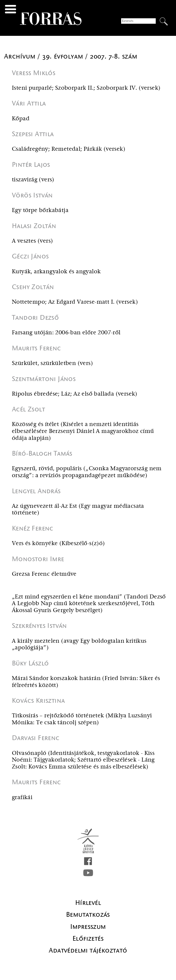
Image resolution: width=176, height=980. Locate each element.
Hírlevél (88, 903)
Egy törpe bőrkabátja (40, 210)
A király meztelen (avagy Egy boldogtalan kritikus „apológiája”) (79, 645)
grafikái (22, 798)
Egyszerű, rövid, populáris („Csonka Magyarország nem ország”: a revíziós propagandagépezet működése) (87, 472)
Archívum (21, 56)
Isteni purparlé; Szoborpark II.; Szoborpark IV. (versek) (86, 88)
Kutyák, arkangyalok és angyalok (56, 272)
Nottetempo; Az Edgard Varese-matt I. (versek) (75, 302)
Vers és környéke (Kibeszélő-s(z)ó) (58, 543)
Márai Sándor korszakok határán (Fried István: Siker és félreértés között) (86, 682)
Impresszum (88, 927)
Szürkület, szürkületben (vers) (52, 363)
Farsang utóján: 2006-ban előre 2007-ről (66, 333)
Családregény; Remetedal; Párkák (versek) (69, 149)
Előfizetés (88, 938)
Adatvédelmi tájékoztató (88, 950)
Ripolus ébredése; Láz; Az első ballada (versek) (75, 394)
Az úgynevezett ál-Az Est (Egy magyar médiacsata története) (78, 510)
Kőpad (21, 119)
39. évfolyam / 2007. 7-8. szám (90, 56)
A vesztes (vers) (32, 241)
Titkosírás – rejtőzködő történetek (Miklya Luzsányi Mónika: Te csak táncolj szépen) (82, 719)
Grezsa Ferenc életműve (44, 574)
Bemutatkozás (88, 915)
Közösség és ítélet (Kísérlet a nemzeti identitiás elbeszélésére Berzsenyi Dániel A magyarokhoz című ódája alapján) (83, 431)
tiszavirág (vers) (33, 180)
